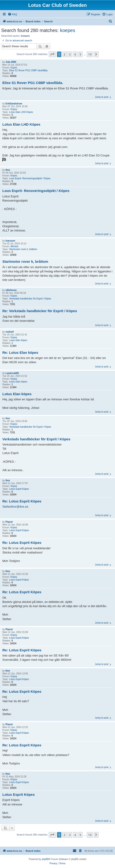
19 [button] (90, 54)
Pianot (9, 522)
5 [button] (80, 54)
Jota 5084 (11, 62)
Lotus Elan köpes (18, 340)
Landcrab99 (12, 373)
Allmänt (14, 246)
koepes (68, 30)
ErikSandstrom (14, 104)
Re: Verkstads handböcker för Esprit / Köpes (40, 311)
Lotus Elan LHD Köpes (21, 112)
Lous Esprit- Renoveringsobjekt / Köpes (30, 178)
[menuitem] (12, 14)
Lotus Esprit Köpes (19, 489)
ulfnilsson (11, 290)
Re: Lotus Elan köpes (20, 352)
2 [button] (65, 54)
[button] (52, 54)
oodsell (10, 332)
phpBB (45, 859)
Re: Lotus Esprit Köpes (22, 501)
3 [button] (70, 54)
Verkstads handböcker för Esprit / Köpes (30, 299)
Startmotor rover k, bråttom (23, 249)
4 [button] (75, 54)
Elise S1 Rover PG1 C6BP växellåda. (29, 70)
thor (8, 170)
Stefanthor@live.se (15, 507)
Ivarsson (10, 241)
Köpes (14, 68)
